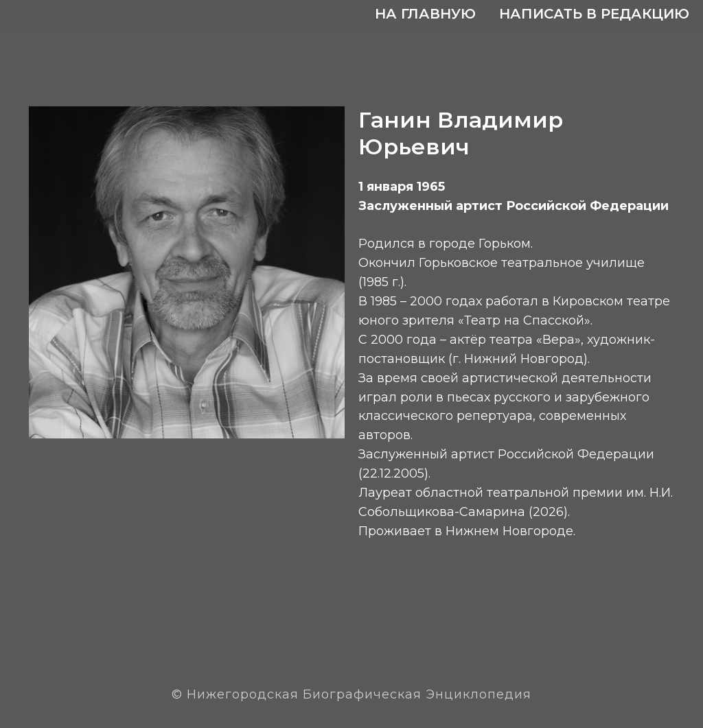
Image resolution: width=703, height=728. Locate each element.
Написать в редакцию (594, 14)
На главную (425, 14)
